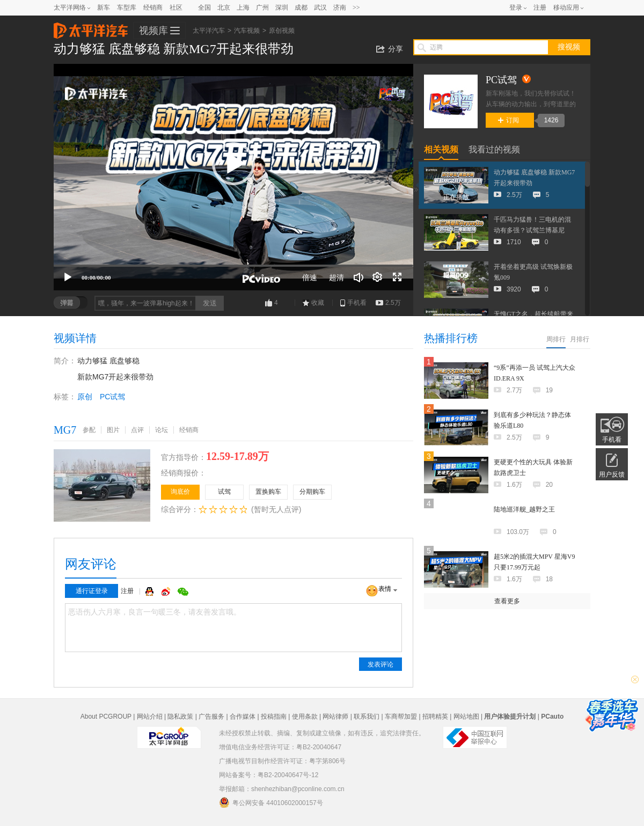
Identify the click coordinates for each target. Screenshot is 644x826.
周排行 (556, 339)
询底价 (180, 492)
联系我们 (367, 717)
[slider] (233, 266)
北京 (224, 8)
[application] (233, 177)
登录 (516, 8)
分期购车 (312, 492)
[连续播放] (378, 277)
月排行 (580, 339)
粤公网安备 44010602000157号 (271, 802)
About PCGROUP (106, 717)
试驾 (224, 492)
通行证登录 (92, 591)
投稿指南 (274, 717)
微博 (167, 591)
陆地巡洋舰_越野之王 (524, 509)
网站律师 (335, 717)
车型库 (127, 8)
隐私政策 (180, 717)
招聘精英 (435, 717)
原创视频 (282, 31)
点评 (137, 430)
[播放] (68, 277)
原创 (85, 397)
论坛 (162, 430)
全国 (204, 8)
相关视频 (441, 149)
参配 (89, 430)
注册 (540, 8)
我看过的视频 (494, 149)
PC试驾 (112, 397)
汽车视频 (247, 31)
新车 (104, 8)
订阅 (508, 120)
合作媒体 (243, 717)
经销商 (153, 8)
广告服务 (211, 717)
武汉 (320, 8)
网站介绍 (150, 717)
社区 (176, 8)
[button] (233, 164)
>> (356, 8)
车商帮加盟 (401, 717)
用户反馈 (612, 474)
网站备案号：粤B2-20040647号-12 (269, 775)
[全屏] (397, 277)
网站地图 (466, 717)
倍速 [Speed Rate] (310, 277)
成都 (301, 8)
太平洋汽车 (91, 27)
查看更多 (507, 601)
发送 (210, 303)
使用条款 (305, 717)
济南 (340, 8)
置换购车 (268, 492)
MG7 (65, 430)
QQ (151, 591)
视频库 (153, 31)
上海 (243, 8)
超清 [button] (336, 277)
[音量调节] (358, 277)
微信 (183, 591)
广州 (262, 8)
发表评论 (380, 664)
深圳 (282, 8)
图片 (113, 430)
